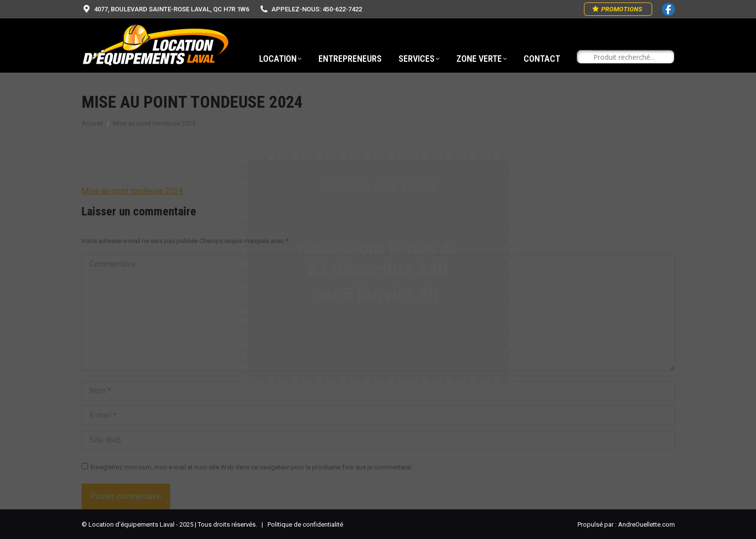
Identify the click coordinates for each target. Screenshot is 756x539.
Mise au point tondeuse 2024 (132, 191)
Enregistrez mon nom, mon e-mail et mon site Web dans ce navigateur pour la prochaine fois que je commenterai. (252, 467)
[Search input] (630, 57)
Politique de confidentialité (305, 524)
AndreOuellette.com (646, 524)
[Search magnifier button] (584, 57)
